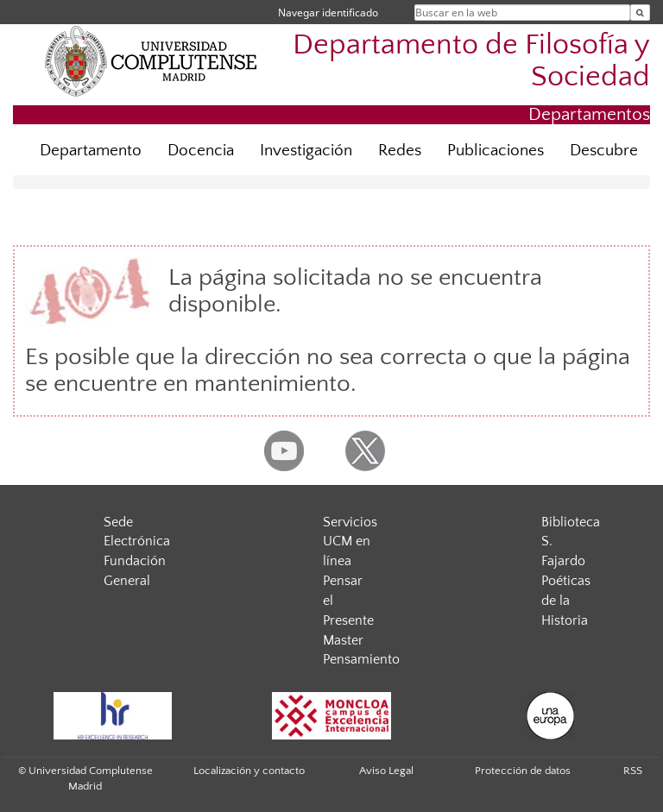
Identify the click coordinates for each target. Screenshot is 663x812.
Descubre (604, 151)
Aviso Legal (386, 771)
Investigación (306, 151)
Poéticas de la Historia (566, 601)
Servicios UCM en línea (350, 542)
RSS (633, 771)
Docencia (201, 151)
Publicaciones (496, 151)
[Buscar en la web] (640, 13)
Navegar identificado (328, 13)
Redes (400, 151)
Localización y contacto (249, 771)
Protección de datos (523, 771)
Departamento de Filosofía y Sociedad (471, 61)
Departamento (91, 151)
